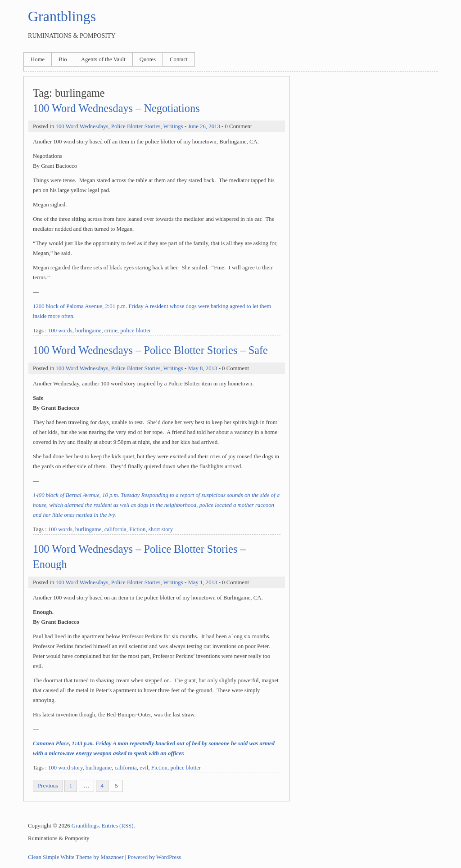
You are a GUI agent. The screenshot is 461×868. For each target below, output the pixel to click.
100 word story (66, 768)
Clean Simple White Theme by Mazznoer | (77, 857)
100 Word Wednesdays (82, 126)
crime (111, 331)
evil (144, 768)
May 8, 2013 (202, 368)
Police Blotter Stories (136, 126)
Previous (48, 786)
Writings (173, 126)
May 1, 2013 (202, 582)
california (115, 529)
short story (161, 529)
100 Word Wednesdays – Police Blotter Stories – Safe (150, 350)
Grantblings (62, 16)
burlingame (88, 331)
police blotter (136, 331)
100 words (60, 331)
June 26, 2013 (204, 126)
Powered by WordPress (154, 857)
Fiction (137, 529)
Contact (179, 59)
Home (38, 59)
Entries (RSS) (118, 826)
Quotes (148, 59)
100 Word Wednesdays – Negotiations (116, 108)
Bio (63, 59)
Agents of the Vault (103, 59)
